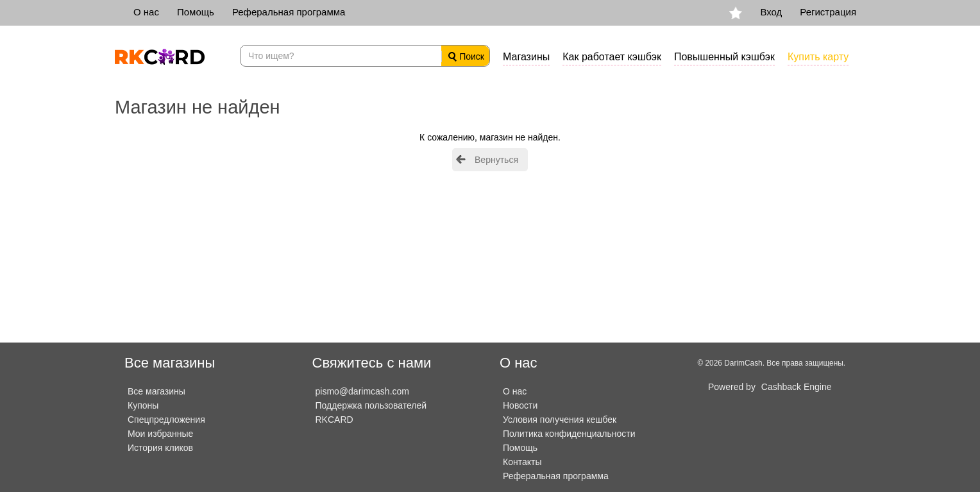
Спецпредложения (166, 420)
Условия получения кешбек (560, 420)
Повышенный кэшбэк (724, 57)
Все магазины (156, 391)
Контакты (522, 462)
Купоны (143, 405)
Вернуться (496, 160)
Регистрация (828, 12)
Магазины (526, 57)
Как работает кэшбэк (612, 57)
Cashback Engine (797, 387)
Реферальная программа (289, 12)
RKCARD (334, 420)
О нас (146, 12)
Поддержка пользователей (371, 405)
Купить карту (818, 57)
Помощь (196, 12)
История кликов (160, 448)
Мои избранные (160, 434)
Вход (771, 12)
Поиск (466, 57)
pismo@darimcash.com (362, 391)
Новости (520, 405)
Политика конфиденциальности (569, 434)
